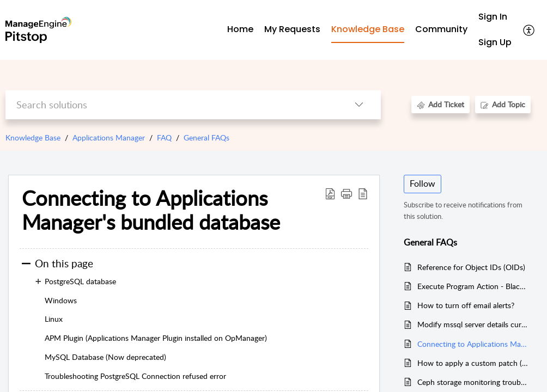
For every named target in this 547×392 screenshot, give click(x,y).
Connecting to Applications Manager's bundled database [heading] (151, 210)
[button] (529, 30)
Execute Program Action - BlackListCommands (473, 286)
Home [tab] (240, 29)
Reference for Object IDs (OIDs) (471, 267)
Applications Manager (109, 137)
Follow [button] (423, 183)
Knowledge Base (33, 137)
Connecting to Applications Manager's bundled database (473, 344)
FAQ (164, 137)
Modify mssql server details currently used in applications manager (473, 324)
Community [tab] (441, 29)
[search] (171, 105)
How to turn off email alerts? (466, 305)
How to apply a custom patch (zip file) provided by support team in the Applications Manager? (473, 363)
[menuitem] (495, 17)
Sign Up (495, 42)
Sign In (493, 17)
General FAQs (206, 137)
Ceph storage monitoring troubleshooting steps (473, 382)
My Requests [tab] (292, 29)
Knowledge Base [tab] (368, 29)
